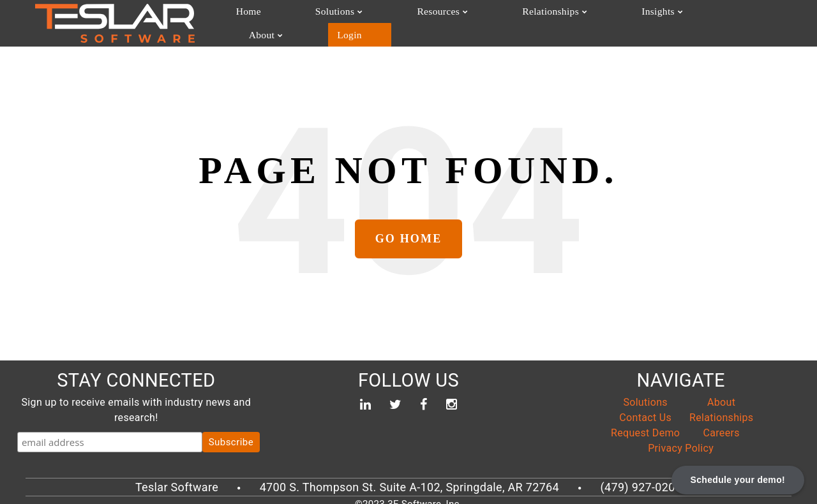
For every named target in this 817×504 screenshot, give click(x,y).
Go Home (409, 232)
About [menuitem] (608, 19)
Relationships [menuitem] (463, 19)
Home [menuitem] (245, 19)
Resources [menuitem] (379, 19)
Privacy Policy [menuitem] (681, 441)
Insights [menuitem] (543, 19)
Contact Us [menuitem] (645, 410)
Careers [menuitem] (722, 425)
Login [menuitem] (669, 19)
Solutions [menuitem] (303, 19)
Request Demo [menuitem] (645, 425)
